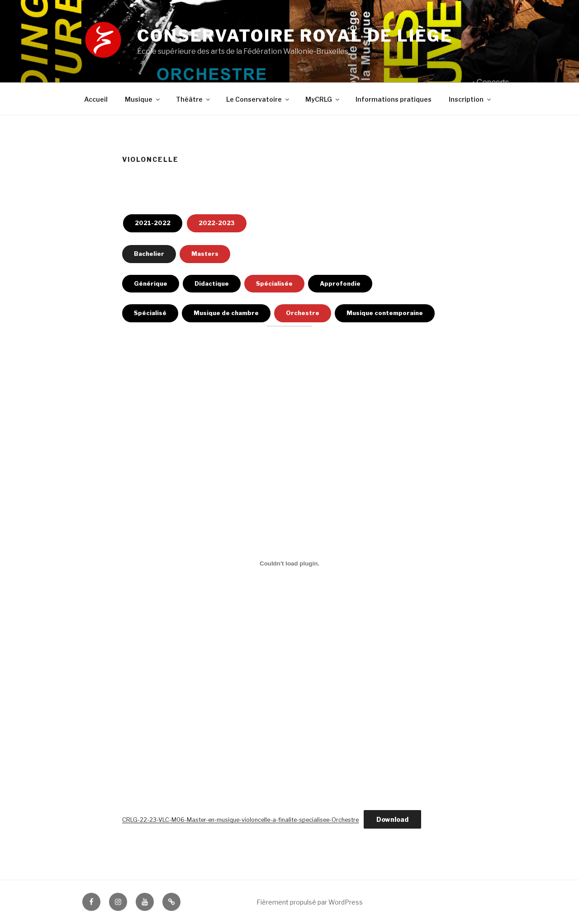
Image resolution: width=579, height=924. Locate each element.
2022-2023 (217, 223)
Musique (143, 99)
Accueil (96, 99)
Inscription (470, 99)
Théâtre (194, 99)
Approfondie (340, 283)
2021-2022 (153, 223)
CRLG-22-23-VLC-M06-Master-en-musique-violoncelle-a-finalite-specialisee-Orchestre (240, 820)
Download (392, 819)
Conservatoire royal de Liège (295, 36)
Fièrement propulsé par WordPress (310, 902)
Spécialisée (274, 283)
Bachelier (149, 254)
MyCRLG (323, 99)
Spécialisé (150, 313)
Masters (205, 254)
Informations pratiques (394, 99)
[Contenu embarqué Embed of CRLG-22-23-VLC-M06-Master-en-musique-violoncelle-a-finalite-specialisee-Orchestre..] (289, 563)
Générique (151, 283)
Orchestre (303, 313)
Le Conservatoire (258, 99)
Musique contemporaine (385, 313)
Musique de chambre (226, 313)
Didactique (212, 283)
